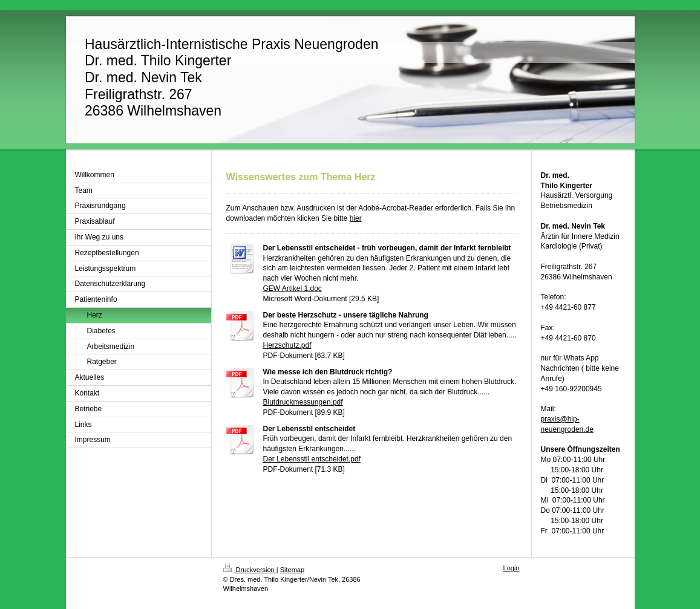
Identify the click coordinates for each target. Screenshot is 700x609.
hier (356, 218)
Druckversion (250, 570)
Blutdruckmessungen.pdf (303, 402)
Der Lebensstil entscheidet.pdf (312, 459)
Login (512, 568)
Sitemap (292, 570)
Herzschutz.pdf (287, 345)
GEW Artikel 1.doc (293, 288)
